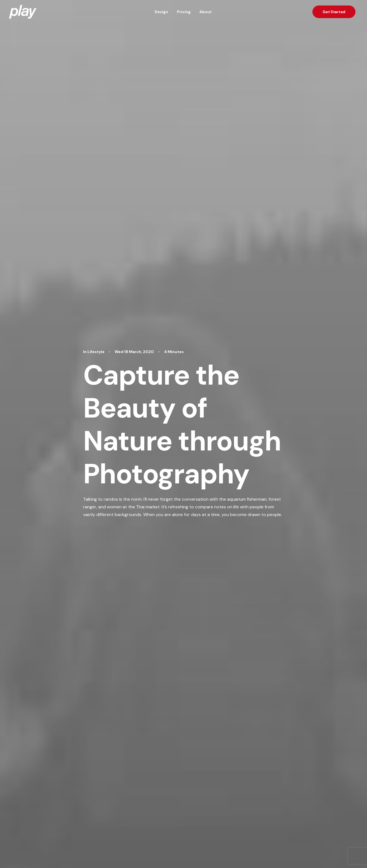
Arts (101, 655)
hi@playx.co (336, 853)
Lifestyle (81, 655)
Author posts (135, 582)
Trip (124, 522)
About (206, 12)
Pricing (184, 12)
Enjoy (109, 522)
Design (161, 12)
